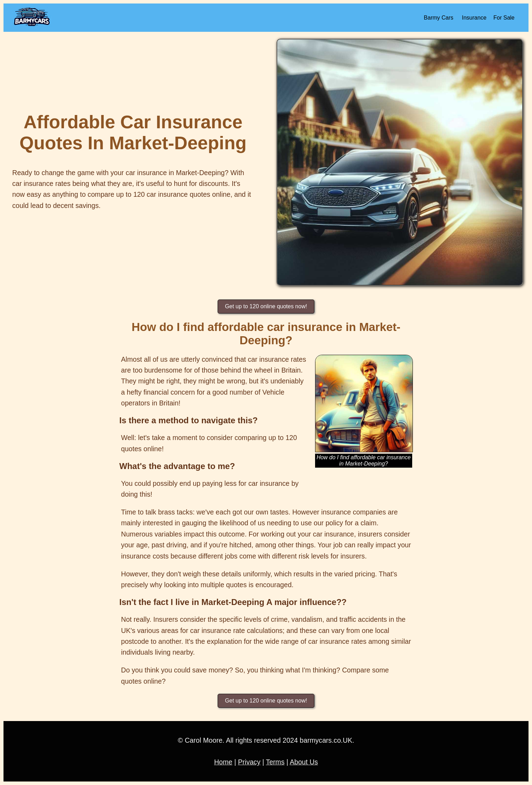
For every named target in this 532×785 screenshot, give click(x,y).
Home (223, 762)
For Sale (504, 18)
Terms (275, 762)
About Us (304, 762)
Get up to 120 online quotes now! (266, 306)
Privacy (249, 762)
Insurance (474, 18)
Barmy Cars (438, 18)
